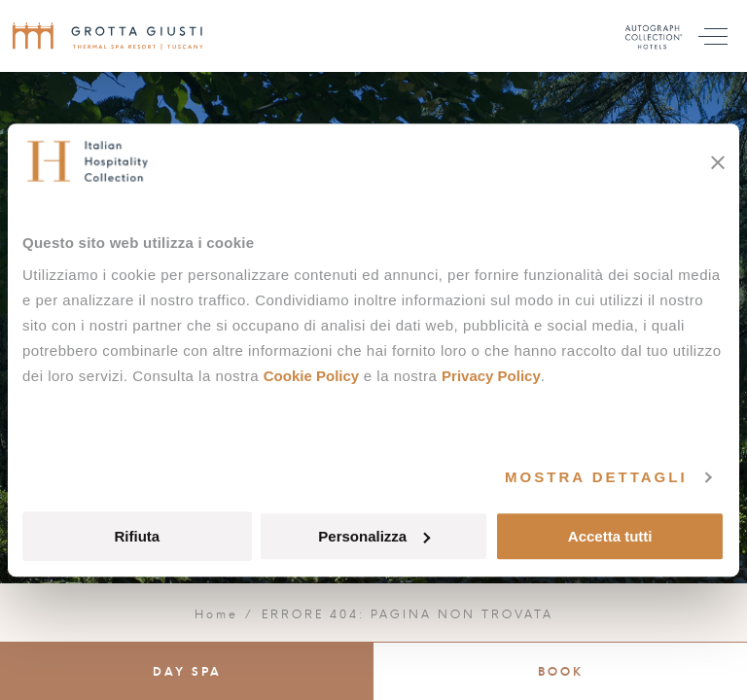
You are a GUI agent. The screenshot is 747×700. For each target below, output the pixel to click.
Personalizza (374, 536)
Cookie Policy (311, 376)
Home (217, 614)
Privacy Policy (491, 376)
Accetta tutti (610, 536)
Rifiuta (137, 536)
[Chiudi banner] (718, 162)
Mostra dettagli (596, 477)
